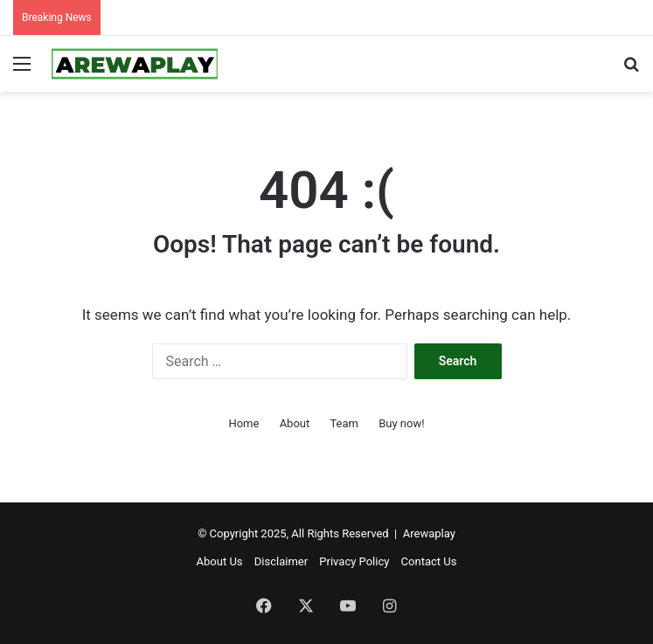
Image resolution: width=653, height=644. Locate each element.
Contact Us (429, 561)
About (295, 423)
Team (344, 423)
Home (243, 423)
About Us (220, 561)
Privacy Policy (354, 561)
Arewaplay (429, 533)
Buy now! (401, 423)
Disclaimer (281, 561)
